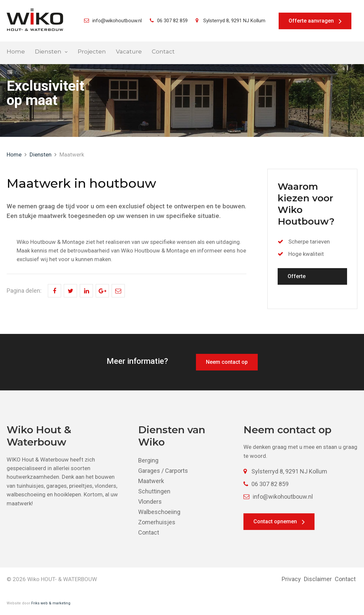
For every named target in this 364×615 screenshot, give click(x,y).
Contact (163, 52)
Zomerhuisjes (157, 522)
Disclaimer (318, 579)
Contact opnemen (275, 521)
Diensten (48, 52)
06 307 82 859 (169, 21)
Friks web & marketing (51, 603)
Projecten (92, 52)
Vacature (129, 52)
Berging (148, 460)
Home (16, 52)
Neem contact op (227, 362)
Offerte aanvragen (311, 21)
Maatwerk (151, 481)
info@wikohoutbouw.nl (113, 21)
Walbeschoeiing (159, 512)
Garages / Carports (163, 471)
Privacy (291, 579)
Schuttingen (154, 491)
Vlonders (150, 502)
